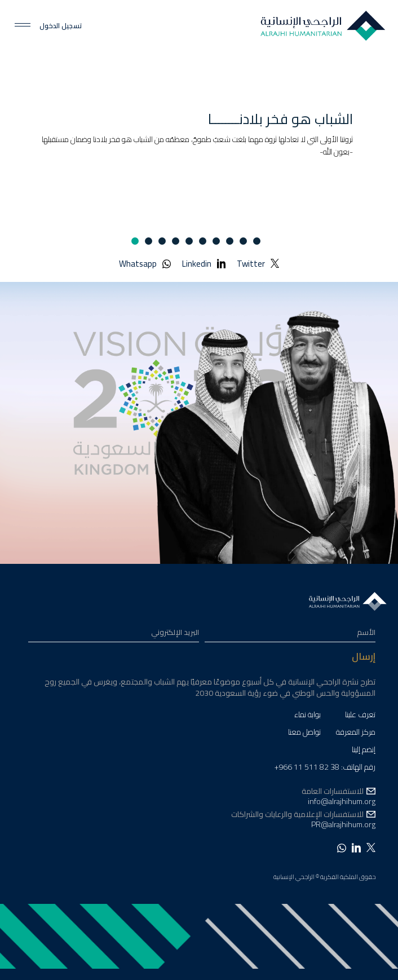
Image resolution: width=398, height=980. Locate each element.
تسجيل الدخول (61, 26)
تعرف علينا (360, 716)
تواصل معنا (304, 733)
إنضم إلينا (364, 751)
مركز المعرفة (356, 733)
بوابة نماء (308, 716)
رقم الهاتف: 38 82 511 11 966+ (325, 768)
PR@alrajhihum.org (343, 824)
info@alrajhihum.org (342, 801)
